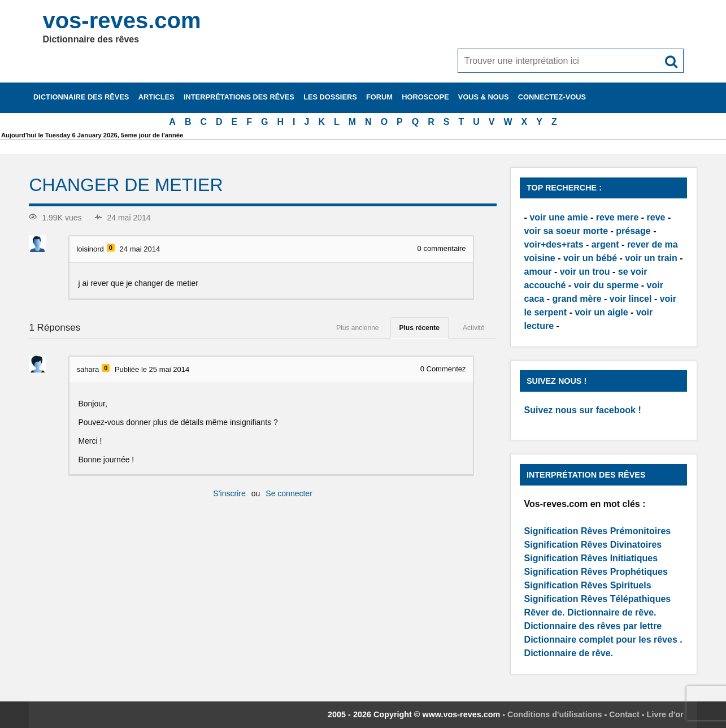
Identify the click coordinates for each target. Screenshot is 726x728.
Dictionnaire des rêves (81, 97)
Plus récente (419, 328)
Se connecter (289, 493)
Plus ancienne (357, 328)
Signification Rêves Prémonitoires (598, 531)
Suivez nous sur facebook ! (583, 410)
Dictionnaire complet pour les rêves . (603, 640)
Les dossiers (330, 97)
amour (538, 272)
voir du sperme (607, 285)
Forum (379, 97)
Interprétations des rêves (239, 97)
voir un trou (585, 272)
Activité (474, 328)
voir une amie (558, 217)
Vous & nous (484, 97)
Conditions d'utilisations (555, 714)
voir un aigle (601, 312)
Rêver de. (545, 612)
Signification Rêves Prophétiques (596, 572)
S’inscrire (229, 493)
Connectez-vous (552, 97)
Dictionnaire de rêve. (612, 612)
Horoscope (425, 97)
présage (633, 231)
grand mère (577, 299)
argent (605, 244)
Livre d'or (665, 714)
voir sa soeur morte (566, 231)
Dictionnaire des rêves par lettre (593, 626)
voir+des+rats (554, 244)
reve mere (618, 217)
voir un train (651, 258)
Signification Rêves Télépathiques (598, 599)
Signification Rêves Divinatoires (593, 545)
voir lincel (631, 299)
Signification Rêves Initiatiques (591, 558)
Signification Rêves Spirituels (588, 585)
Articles (156, 97)
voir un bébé (590, 258)
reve (656, 217)
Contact (624, 714)
